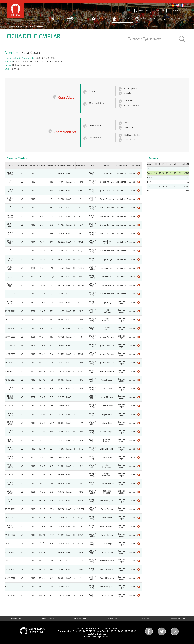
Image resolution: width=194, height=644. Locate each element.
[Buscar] (152, 39)
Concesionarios (178, 618)
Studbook (177, 11)
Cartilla (160, 11)
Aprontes (102, 19)
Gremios (145, 618)
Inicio (59, 19)
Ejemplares (124, 19)
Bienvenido (16, 618)
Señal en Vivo (148, 19)
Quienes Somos (81, 618)
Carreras (81, 19)
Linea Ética (113, 618)
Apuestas (144, 11)
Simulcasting (174, 19)
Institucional (48, 618)
